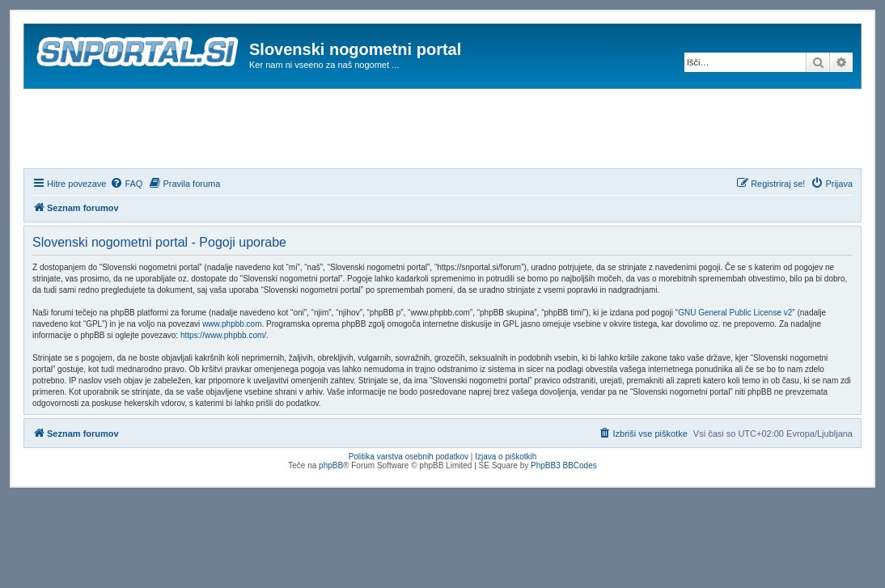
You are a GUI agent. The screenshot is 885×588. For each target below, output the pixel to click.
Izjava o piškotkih (506, 457)
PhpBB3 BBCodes (564, 465)
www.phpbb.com (232, 324)
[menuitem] (126, 184)
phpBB (331, 465)
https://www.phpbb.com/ (223, 335)
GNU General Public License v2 (735, 313)
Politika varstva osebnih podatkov (409, 457)
